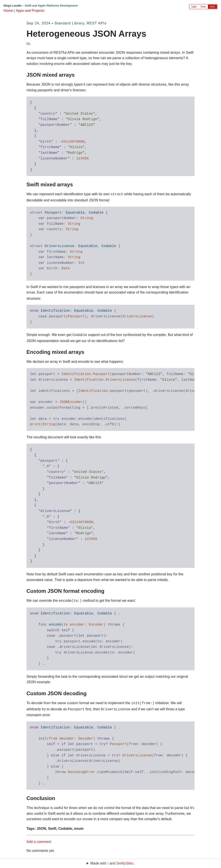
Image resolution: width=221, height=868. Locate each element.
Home (8, 11)
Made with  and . (112, 863)
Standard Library (69, 23)
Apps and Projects (30, 11)
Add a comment (39, 839)
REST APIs (97, 23)
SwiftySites (125, 863)
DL (29, 44)
